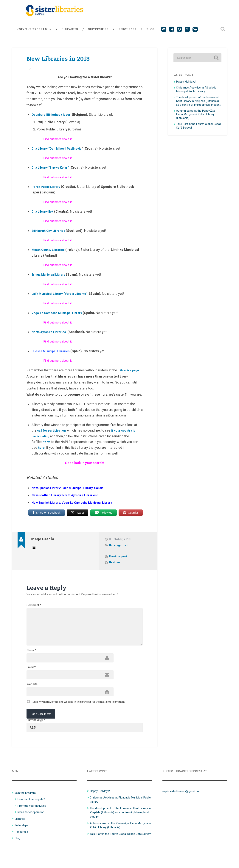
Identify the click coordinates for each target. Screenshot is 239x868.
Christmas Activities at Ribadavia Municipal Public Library (196, 93)
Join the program (32, 32)
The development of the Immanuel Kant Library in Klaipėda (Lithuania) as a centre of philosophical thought (198, 104)
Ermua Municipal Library (50, 278)
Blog (150, 32)
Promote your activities (34, 823)
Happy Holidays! (186, 85)
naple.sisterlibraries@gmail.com (185, 808)
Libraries (70, 32)
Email (31, 681)
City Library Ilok (44, 215)
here (41, 450)
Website (32, 699)
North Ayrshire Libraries (50, 335)
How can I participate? (33, 816)
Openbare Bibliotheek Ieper (52, 117)
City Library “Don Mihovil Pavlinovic (59, 151)
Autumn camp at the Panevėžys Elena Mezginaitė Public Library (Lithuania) (196, 117)
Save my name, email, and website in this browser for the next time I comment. (79, 718)
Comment (34, 608)
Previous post (119, 560)
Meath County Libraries (50, 253)
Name (31, 663)
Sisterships (98, 32)
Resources (127, 32)
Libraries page (130, 373)
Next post (116, 566)
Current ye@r (36, 736)
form (47, 445)
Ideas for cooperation (33, 829)
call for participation (53, 434)
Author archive (34, 551)
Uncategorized (119, 548)
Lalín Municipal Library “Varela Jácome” (62, 297)
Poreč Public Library (47, 190)
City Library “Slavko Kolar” (52, 171)
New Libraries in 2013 (65, 61)
